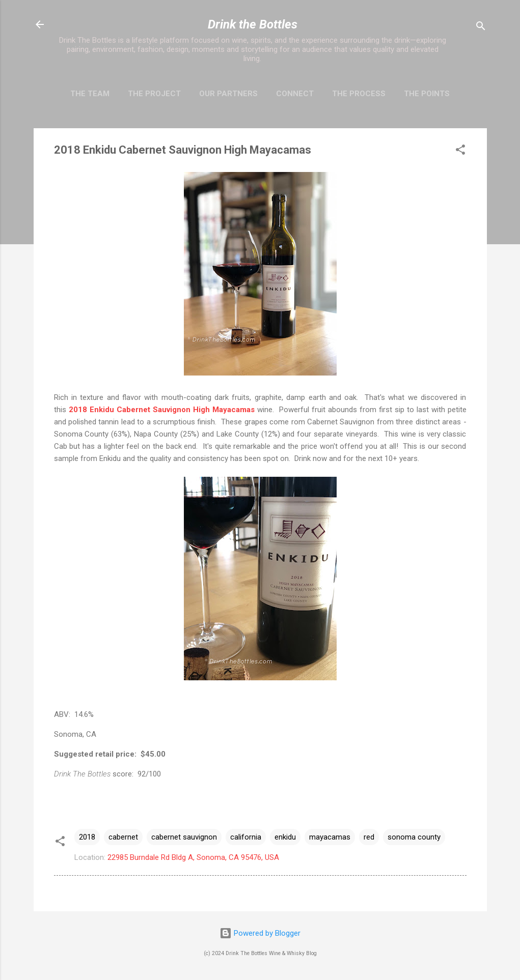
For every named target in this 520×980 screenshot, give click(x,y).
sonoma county (414, 837)
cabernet (123, 837)
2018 (87, 837)
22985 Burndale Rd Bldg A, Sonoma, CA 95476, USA (193, 857)
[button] (460, 151)
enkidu (285, 837)
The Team (90, 94)
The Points (427, 94)
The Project (154, 94)
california (246, 837)
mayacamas (330, 837)
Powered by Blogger (260, 933)
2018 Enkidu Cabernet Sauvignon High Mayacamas (162, 410)
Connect (295, 94)
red (369, 837)
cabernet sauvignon (184, 837)
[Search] (481, 28)
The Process (359, 94)
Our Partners (228, 94)
